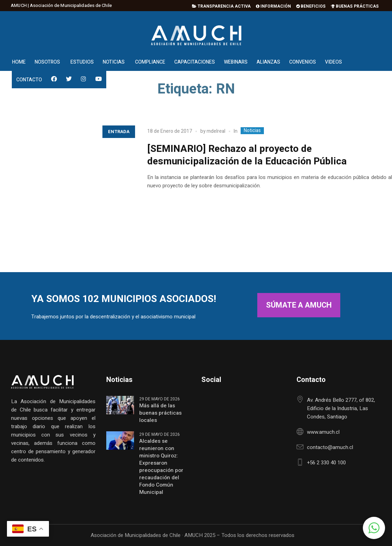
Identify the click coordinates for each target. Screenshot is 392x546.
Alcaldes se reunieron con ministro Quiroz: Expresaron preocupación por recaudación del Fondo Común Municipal (161, 467)
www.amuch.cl (323, 432)
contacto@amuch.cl (330, 447)
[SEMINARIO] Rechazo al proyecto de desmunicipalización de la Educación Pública (247, 155)
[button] (374, 528)
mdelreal (216, 131)
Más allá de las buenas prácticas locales (160, 413)
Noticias (252, 131)
